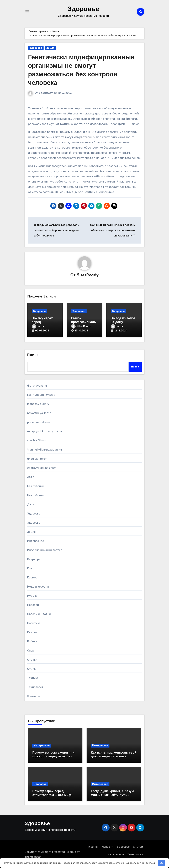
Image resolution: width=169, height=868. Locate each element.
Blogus (71, 851)
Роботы (32, 641)
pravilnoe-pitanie (39, 422)
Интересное (36, 541)
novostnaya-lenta (39, 413)
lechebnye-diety (38, 404)
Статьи (32, 659)
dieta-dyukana (37, 385)
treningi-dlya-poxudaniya (44, 449)
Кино (31, 568)
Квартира (34, 559)
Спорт (31, 650)
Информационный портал (45, 550)
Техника (33, 678)
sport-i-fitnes (36, 440)
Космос (32, 577)
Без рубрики (36, 486)
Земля (50, 48)
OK (161, 863)
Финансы (34, 696)
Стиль (31, 668)
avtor (38, 326)
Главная (93, 846)
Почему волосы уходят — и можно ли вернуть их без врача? (53, 756)
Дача (31, 504)
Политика (34, 623)
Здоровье (83, 9)
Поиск (33, 355)
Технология (35, 687)
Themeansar (33, 856)
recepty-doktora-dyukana (45, 431)
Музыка (32, 595)
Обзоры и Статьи (39, 614)
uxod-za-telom (37, 458)
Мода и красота (38, 586)
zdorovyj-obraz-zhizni (42, 468)
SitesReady (46, 93)
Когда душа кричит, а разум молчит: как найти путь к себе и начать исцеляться (112, 795)
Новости (33, 605)
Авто (31, 477)
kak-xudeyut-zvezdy (41, 394)
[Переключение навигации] (27, 12)
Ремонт (32, 632)
